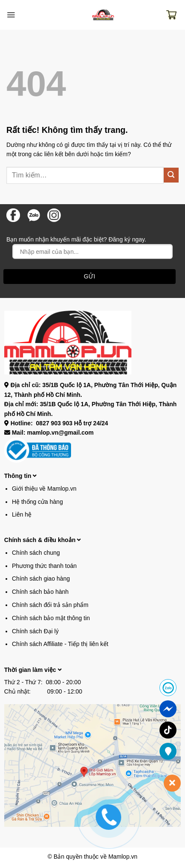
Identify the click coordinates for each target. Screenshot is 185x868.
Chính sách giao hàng (41, 579)
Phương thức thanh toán (44, 566)
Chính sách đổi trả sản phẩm (50, 605)
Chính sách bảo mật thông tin (51, 618)
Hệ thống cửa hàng (37, 502)
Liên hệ (22, 514)
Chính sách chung (36, 553)
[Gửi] (171, 175)
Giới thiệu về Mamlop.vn (44, 489)
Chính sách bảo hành (40, 592)
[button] (11, 15)
